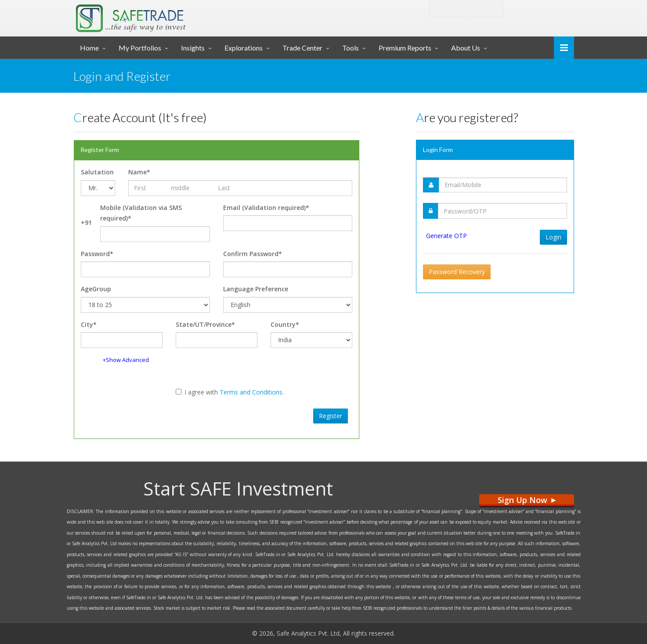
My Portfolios (140, 48)
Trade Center (302, 48)
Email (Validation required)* (266, 208)
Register (331, 416)
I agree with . (230, 392)
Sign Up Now (527, 500)
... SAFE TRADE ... (157, 15)
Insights (193, 48)
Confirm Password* (253, 254)
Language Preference (256, 289)
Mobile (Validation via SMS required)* (141, 213)
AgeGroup (96, 289)
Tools (351, 48)
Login (530, 8)
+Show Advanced (126, 360)
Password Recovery (457, 272)
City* (89, 324)
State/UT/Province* (205, 324)
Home (89, 48)
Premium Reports (405, 48)
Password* (97, 254)
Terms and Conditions (251, 392)
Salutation (97, 172)
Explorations (244, 48)
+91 (86, 223)
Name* (139, 172)
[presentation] (143, 415)
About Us (466, 48)
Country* (285, 324)
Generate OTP (446, 236)
